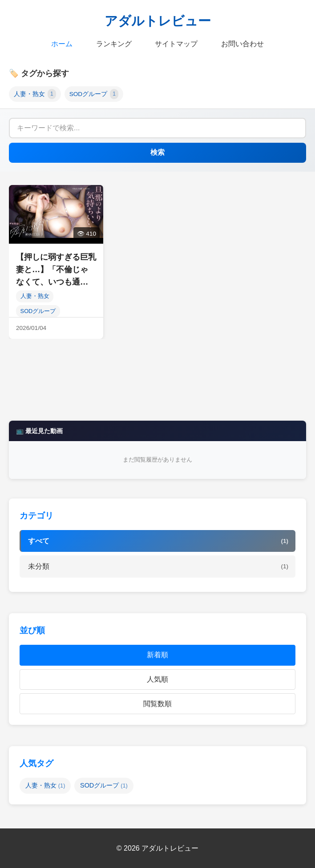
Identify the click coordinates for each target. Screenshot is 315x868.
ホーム (62, 44)
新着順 (157, 655)
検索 (157, 152)
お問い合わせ (242, 44)
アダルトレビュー (158, 21)
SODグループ (94, 94)
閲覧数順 (157, 704)
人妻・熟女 (35, 94)
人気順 (157, 679)
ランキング (114, 44)
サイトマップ (176, 44)
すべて (158, 541)
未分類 (158, 567)
